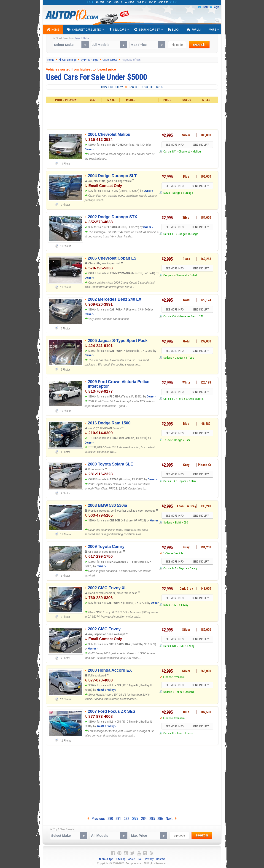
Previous (96, 818)
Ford (180, 399)
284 (144, 818)
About (132, 859)
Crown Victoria (195, 399)
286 (160, 818)
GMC (175, 605)
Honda (179, 692)
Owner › (89, 149)
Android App (106, 859)
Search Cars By (147, 30)
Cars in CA (170, 317)
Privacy (149, 859)
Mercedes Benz (187, 317)
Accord (190, 692)
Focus (189, 733)
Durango (188, 193)
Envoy (185, 605)
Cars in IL (169, 733)
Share (205, 7)
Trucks (167, 440)
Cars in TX (169, 481)
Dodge (176, 193)
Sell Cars (118, 30)
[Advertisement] (132, 116)
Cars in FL (169, 234)
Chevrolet (184, 152)
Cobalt (194, 275)
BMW (178, 522)
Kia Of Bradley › (106, 690)
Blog (173, 30)
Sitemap (121, 859)
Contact (161, 859)
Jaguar (179, 358)
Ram (187, 440)
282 (127, 818)
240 (201, 317)
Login (216, 7)
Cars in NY (170, 152)
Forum (194, 30)
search (199, 44)
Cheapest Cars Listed (84, 30)
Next (171, 818)
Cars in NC (170, 646)
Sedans (168, 358)
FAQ (140, 859)
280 (110, 818)
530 (186, 522)
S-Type (190, 358)
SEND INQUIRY (201, 145)
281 (118, 818)
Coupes (168, 275)
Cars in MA (170, 568)
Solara (193, 481)
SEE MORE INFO (175, 145)
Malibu (197, 152)
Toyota (182, 481)
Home (53, 30)
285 (152, 818)
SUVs (167, 193)
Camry (193, 568)
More (212, 30)
